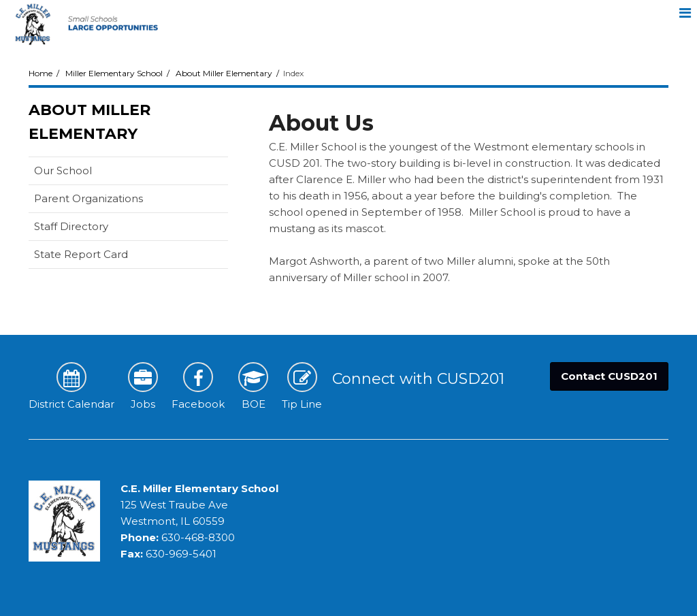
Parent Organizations (88, 198)
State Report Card (102, 257)
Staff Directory (71, 226)
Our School (63, 171)
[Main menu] (685, 12)
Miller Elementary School (114, 73)
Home (40, 73)
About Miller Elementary (224, 73)
